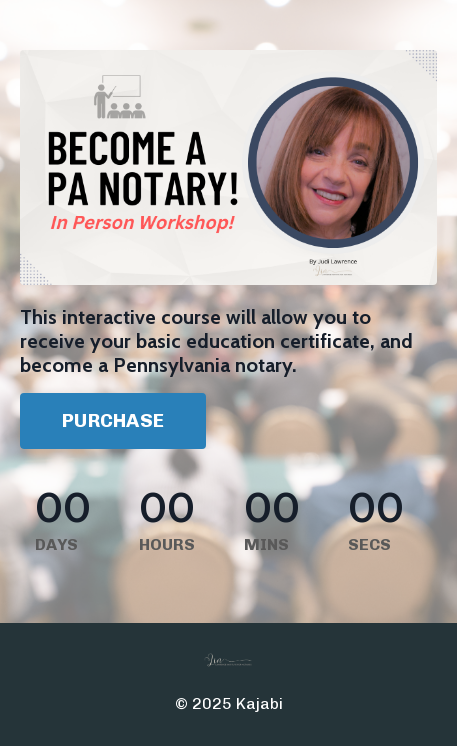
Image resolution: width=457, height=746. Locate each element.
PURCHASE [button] (113, 420)
